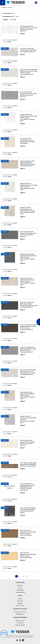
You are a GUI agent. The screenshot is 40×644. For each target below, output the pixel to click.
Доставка (20, 601)
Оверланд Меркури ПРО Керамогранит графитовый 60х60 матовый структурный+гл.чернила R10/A (28, 257)
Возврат (20, 603)
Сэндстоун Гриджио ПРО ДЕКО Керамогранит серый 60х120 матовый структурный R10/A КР (28, 350)
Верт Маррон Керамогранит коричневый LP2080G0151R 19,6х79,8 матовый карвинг (28, 464)
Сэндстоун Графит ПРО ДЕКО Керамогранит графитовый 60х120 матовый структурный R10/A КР (29, 305)
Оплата (20, 599)
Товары (5, 20)
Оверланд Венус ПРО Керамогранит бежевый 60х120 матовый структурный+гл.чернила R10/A (27, 281)
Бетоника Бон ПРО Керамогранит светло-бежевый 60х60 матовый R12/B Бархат (27, 141)
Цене (17, 16)
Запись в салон (4, 633)
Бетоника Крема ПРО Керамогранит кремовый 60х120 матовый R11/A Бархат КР (27, 443)
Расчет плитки (20, 606)
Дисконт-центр (20, 620)
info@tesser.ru (20, 614)
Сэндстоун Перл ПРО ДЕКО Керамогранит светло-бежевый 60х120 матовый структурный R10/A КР (28, 372)
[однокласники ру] (20, 640)
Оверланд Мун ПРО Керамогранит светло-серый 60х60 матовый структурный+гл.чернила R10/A (29, 187)
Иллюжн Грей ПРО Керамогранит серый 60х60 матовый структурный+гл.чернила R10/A (28, 419)
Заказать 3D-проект (20, 612)
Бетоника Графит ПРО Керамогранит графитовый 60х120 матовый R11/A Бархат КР (28, 234)
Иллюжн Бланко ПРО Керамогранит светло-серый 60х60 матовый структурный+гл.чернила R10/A (29, 118)
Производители (20, 592)
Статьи (20, 588)
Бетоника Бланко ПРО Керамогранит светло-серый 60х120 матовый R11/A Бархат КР (29, 29)
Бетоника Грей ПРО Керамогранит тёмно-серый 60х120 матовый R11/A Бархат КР (28, 94)
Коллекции (13, 20)
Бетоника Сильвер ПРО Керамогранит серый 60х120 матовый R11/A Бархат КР (28, 50)
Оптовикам (20, 623)
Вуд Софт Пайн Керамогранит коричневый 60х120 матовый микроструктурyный (28, 555)
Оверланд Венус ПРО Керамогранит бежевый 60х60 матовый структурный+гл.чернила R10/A (27, 395)
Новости (20, 586)
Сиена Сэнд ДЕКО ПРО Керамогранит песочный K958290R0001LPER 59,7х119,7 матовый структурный (27, 487)
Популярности (8, 16)
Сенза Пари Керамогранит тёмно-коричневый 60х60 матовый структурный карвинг (28, 510)
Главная (4, 7)
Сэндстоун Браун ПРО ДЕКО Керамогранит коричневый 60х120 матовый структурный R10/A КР (28, 327)
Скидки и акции (20, 625)
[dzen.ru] (23, 640)
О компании (20, 590)
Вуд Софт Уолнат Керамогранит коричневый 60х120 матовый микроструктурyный (28, 533)
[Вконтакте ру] (17, 640)
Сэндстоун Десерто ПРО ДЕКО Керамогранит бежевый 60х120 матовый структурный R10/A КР (28, 163)
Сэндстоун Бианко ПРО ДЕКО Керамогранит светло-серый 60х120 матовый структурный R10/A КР (29, 72)
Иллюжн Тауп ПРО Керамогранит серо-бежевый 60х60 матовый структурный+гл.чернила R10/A (27, 211)
